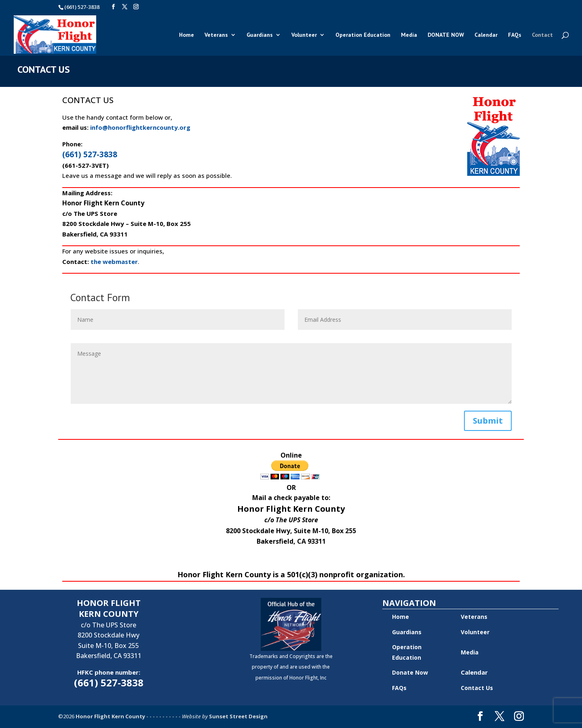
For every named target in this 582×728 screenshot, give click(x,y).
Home (187, 35)
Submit (488, 421)
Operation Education (363, 35)
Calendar (486, 35)
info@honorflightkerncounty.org (140, 127)
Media (409, 35)
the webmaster (114, 262)
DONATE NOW (446, 35)
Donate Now (410, 672)
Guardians (260, 35)
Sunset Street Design (238, 716)
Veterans (216, 35)
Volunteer (304, 35)
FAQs (515, 35)
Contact (542, 35)
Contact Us (477, 688)
